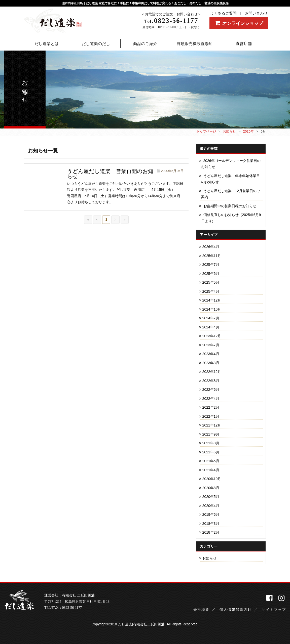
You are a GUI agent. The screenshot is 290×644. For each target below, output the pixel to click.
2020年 (248, 131)
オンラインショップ (243, 23)
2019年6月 (211, 514)
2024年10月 (212, 309)
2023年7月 (211, 345)
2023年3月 (211, 363)
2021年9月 (211, 434)
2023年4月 (211, 354)
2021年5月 (211, 461)
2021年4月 (211, 470)
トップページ (206, 131)
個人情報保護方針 (236, 610)
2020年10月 (212, 479)
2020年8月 (211, 488)
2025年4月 (211, 291)
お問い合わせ (256, 13)
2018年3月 (211, 524)
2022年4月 (211, 399)
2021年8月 (211, 443)
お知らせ (229, 131)
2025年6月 (211, 274)
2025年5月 (211, 282)
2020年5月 (211, 497)
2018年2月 (211, 532)
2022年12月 (212, 372)
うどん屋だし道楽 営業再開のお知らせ (110, 174)
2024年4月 (211, 327)
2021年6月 (211, 452)
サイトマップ (274, 610)
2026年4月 (211, 247)
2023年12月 (212, 336)
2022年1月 (211, 416)
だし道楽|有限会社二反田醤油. (142, 624)
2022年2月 (211, 407)
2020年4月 (211, 506)
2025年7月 (211, 265)
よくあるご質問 (223, 13)
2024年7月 (211, 318)
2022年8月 (211, 381)
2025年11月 (212, 256)
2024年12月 (212, 300)
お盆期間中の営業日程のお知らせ (230, 206)
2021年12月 (212, 425)
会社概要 (201, 610)
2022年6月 (211, 390)
